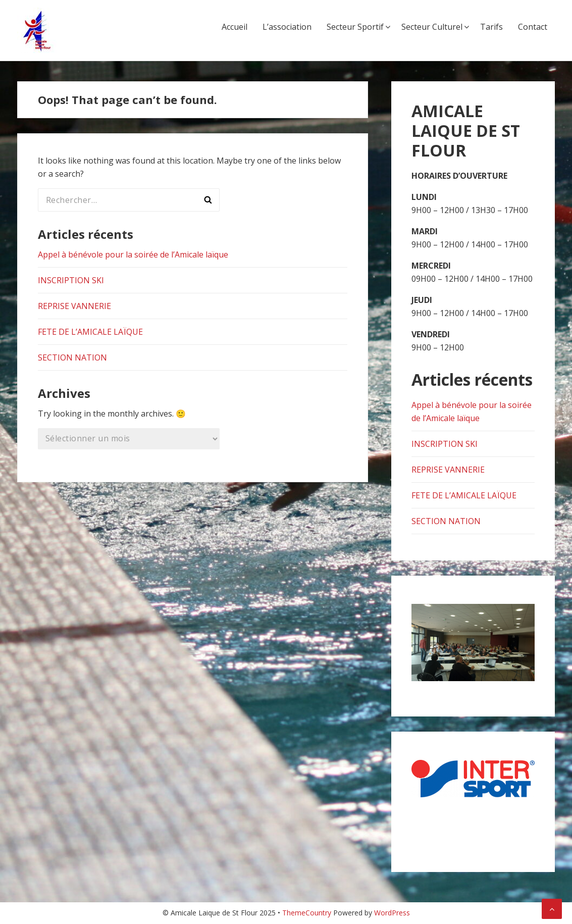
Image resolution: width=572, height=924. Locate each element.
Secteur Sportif (355, 27)
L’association (287, 27)
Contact (533, 27)
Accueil (235, 27)
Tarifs (491, 27)
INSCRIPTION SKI (71, 280)
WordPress (392, 913)
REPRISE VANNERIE (74, 306)
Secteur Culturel (432, 27)
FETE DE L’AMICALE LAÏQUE (90, 332)
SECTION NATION (72, 357)
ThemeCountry (307, 913)
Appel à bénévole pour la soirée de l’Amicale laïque (133, 254)
